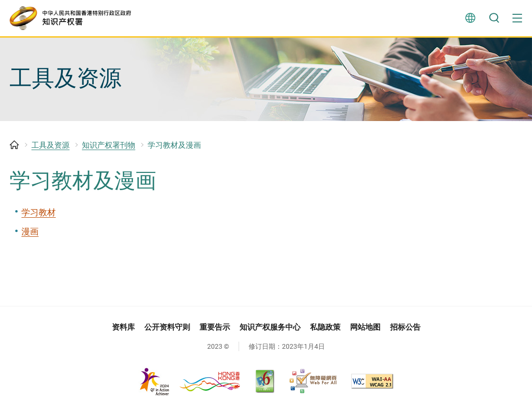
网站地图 (365, 331)
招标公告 (405, 331)
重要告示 (215, 331)
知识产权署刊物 (109, 149)
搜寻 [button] (494, 19)
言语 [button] (470, 19)
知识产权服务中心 (270, 331)
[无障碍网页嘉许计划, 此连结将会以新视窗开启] (313, 385)
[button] (518, 19)
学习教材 (39, 216)
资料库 (123, 331)
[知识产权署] (74, 19)
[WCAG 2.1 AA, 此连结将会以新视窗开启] (372, 385)
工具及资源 (50, 149)
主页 (14, 149)
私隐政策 (325, 331)
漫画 (30, 236)
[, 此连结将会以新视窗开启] (190, 385)
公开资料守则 (167, 331)
